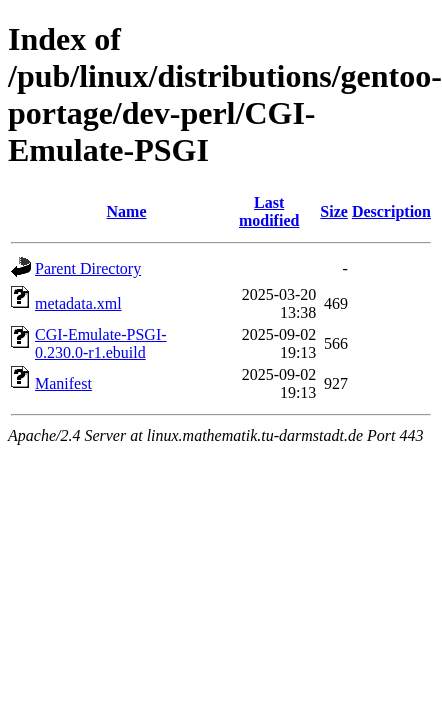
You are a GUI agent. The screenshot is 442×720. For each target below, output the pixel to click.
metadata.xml (78, 303)
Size (334, 211)
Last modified (269, 211)
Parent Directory (88, 268)
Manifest (63, 383)
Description (391, 211)
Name (127, 211)
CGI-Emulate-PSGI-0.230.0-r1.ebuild (101, 343)
